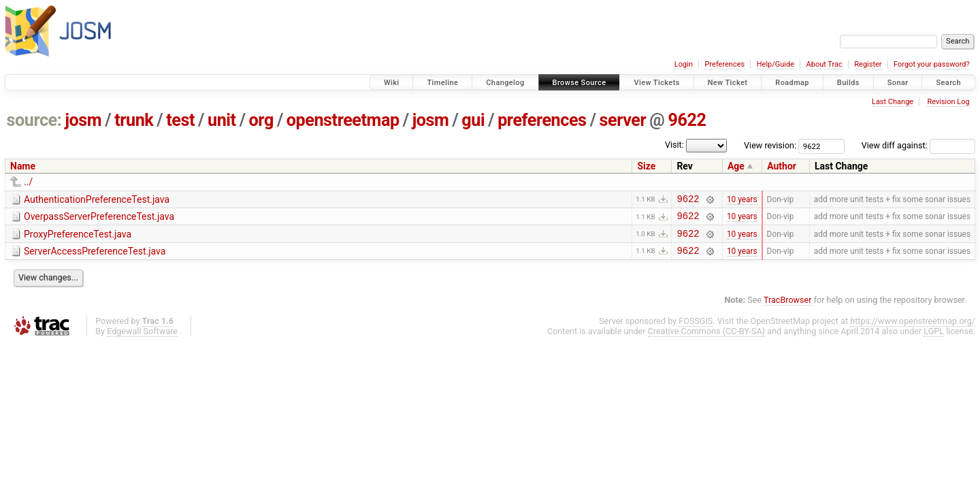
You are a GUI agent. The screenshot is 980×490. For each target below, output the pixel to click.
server (623, 120)
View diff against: (918, 145)
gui (473, 120)
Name (23, 166)
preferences (542, 120)
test (180, 120)
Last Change (893, 102)
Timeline (442, 83)
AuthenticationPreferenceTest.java (97, 199)
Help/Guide (775, 64)
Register (868, 64)
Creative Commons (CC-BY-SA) (707, 339)
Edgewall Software (142, 339)
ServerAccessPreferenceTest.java (95, 257)
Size (646, 166)
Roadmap (792, 83)
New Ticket (728, 83)
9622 (687, 120)
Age (736, 166)
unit (222, 120)
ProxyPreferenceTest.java (78, 238)
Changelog (505, 83)
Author (782, 166)
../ (28, 182)
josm (83, 120)
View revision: (770, 145)
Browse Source (579, 83)
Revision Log (948, 102)
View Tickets (656, 83)
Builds (848, 83)
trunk (134, 120)
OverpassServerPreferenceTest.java (99, 218)
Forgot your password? (932, 64)
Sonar (898, 83)
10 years (742, 200)
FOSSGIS (696, 329)
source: (34, 120)
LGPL (934, 339)
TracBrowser (788, 308)
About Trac (824, 64)
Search (948, 83)
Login (684, 64)
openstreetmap (343, 120)
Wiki (392, 83)
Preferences (724, 64)
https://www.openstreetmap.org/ (913, 329)
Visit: (674, 145)
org (261, 120)
